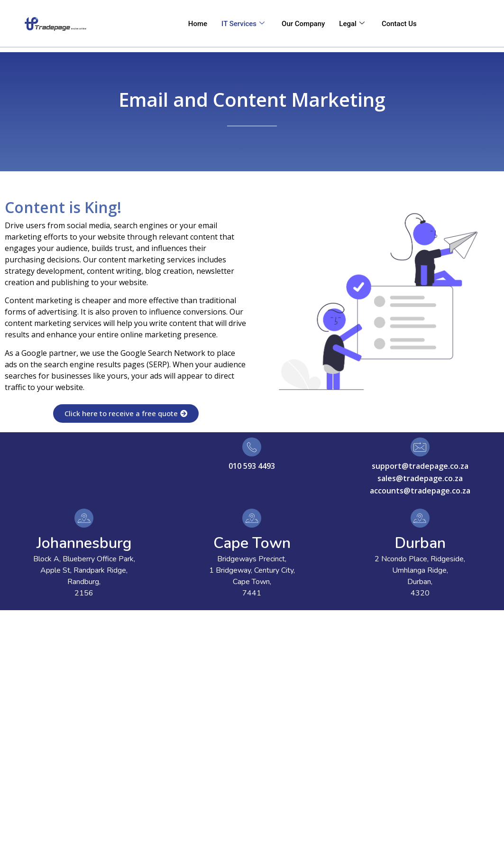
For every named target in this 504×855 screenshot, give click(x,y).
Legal (352, 24)
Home (198, 24)
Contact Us (399, 24)
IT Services (243, 24)
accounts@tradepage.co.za (420, 491)
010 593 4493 (252, 466)
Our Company (303, 24)
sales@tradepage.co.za (420, 478)
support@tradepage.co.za (420, 466)
